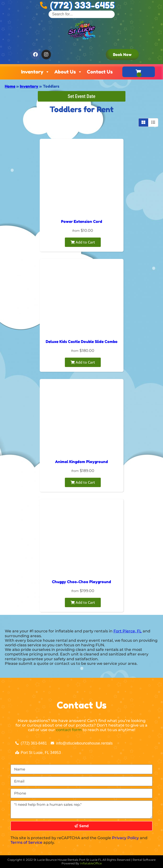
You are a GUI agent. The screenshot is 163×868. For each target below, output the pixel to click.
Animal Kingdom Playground (81, 462)
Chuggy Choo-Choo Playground (81, 582)
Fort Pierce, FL (128, 631)
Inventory (35, 72)
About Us (68, 72)
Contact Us (100, 72)
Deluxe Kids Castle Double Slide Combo (82, 342)
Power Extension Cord (82, 221)
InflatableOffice (91, 863)
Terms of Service (26, 842)
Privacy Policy (125, 838)
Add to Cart (83, 242)
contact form (69, 730)
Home (10, 86)
